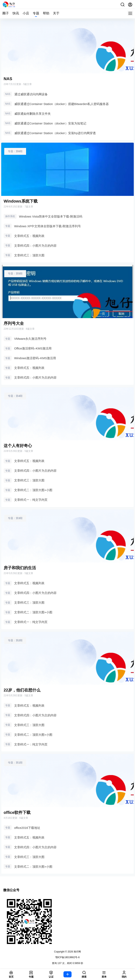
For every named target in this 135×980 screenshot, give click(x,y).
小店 (26, 13)
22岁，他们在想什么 (22, 690)
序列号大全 (14, 323)
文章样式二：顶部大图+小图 (33, 490)
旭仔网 (77, 952)
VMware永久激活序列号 (30, 339)
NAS (8, 79)
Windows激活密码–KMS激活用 (35, 358)
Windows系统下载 (21, 201)
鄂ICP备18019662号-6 (67, 957)
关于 (56, 13)
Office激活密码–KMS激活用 (33, 348)
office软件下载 (17, 812)
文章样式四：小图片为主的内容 (35, 246)
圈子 (6, 13)
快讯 (16, 13)
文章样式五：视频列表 (29, 236)
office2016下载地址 (27, 828)
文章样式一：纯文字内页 (31, 500)
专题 (36, 13)
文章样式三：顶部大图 (29, 255)
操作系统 (10, 216)
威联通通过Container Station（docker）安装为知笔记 (50, 123)
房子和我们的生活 (20, 568)
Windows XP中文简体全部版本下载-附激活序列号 (47, 226)
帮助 (46, 13)
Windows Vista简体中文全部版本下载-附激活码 (51, 216)
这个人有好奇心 (18, 446)
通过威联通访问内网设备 (31, 94)
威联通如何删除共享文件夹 (33, 114)
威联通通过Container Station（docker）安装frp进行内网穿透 (55, 133)
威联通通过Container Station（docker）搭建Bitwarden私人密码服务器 (62, 104)
